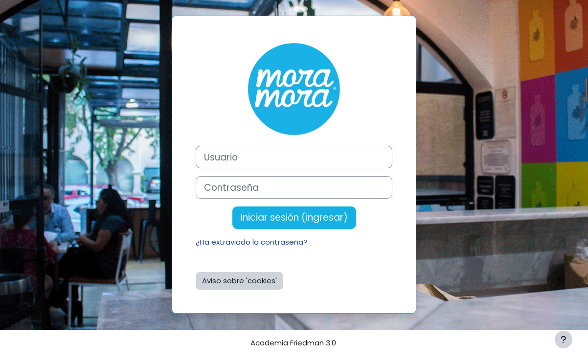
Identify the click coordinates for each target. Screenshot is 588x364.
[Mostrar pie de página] (564, 340)
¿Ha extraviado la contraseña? (251, 242)
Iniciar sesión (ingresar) (294, 217)
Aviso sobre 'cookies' (239, 281)
